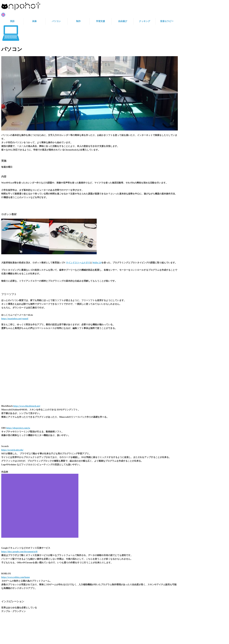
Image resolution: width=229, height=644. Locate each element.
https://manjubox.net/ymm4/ (15, 319)
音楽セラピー (167, 21)
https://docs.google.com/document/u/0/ (19, 552)
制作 (78, 21)
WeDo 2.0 (97, 263)
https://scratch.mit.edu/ (12, 450)
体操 (34, 21)
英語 (12, 21)
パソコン (56, 21)
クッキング (145, 21)
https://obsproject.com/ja (18, 428)
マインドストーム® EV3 (78, 263)
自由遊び (123, 21)
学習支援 (101, 21)
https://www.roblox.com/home (16, 577)
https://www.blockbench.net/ (27, 406)
